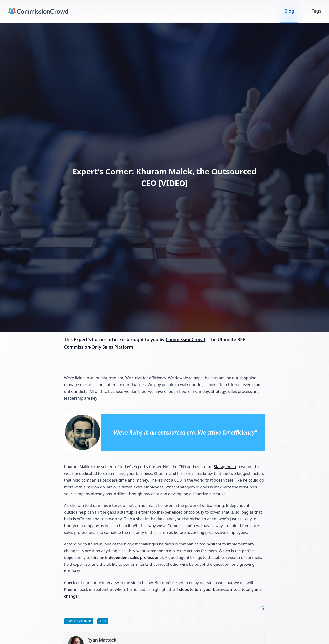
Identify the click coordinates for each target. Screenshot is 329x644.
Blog (289, 11)
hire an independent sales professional (127, 558)
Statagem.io (225, 467)
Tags (316, 11)
